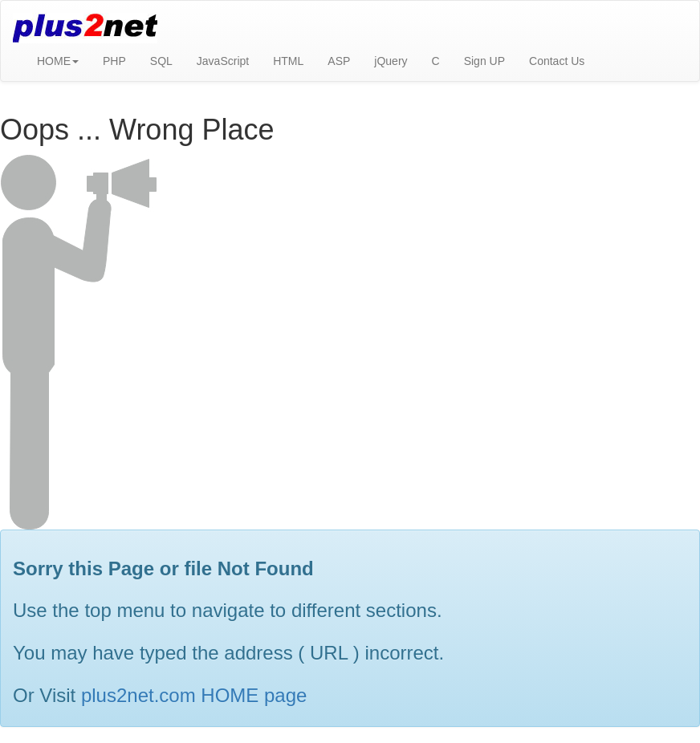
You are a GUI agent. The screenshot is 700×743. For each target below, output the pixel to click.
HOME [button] (58, 61)
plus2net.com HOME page (194, 695)
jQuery (391, 61)
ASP (339, 61)
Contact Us (557, 61)
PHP (114, 61)
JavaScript (223, 61)
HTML (288, 61)
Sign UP (484, 61)
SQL (161, 61)
